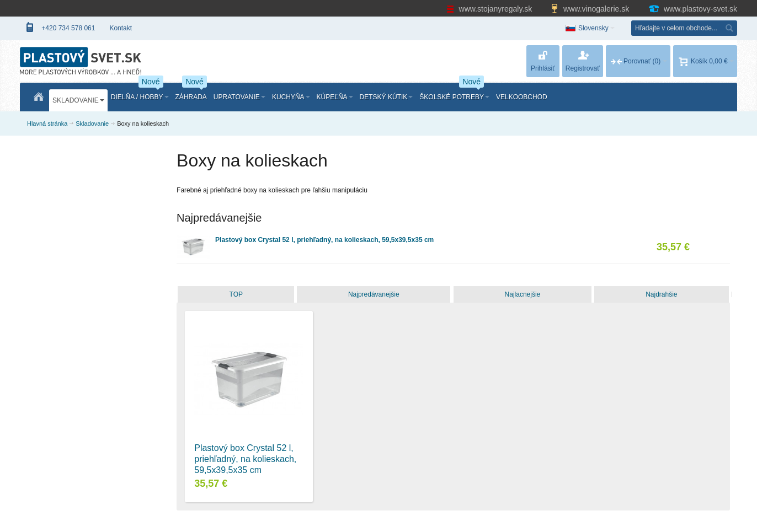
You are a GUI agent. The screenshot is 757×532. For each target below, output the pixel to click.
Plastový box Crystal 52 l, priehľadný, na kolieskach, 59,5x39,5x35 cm (324, 240)
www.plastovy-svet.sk (692, 9)
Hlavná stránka (47, 123)
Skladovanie (92, 123)
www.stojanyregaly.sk (491, 9)
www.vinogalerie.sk (591, 9)
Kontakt (121, 28)
